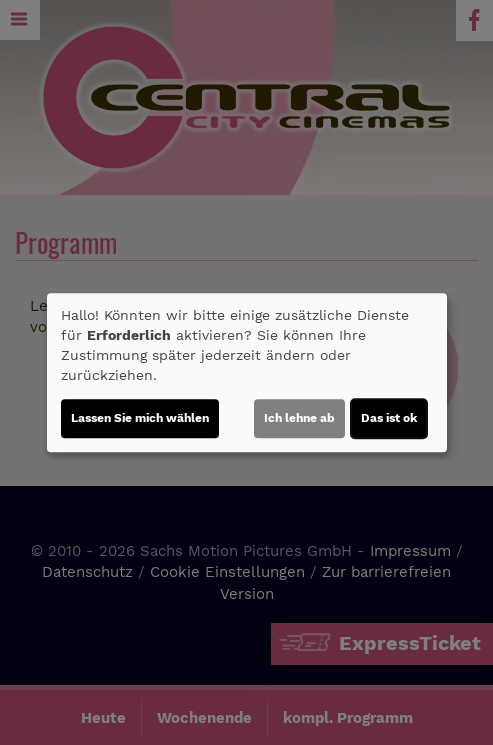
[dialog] (247, 373)
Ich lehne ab (299, 418)
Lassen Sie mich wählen (140, 418)
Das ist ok (389, 418)
